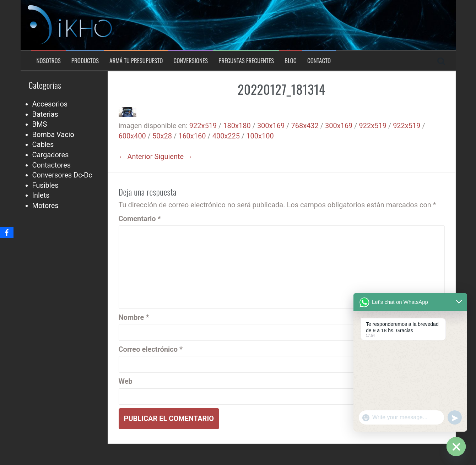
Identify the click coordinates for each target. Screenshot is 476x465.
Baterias (45, 114)
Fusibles (45, 185)
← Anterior (136, 157)
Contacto (319, 61)
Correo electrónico (151, 349)
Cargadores (51, 155)
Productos (85, 61)
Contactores (52, 165)
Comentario (140, 219)
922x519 (203, 126)
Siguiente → (174, 157)
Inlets (41, 195)
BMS (40, 124)
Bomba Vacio (53, 135)
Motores (45, 206)
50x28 (162, 136)
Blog (291, 61)
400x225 (226, 136)
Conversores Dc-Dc (62, 175)
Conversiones (191, 61)
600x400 (132, 136)
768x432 (305, 126)
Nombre (134, 317)
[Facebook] (7, 232)
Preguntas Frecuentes (246, 61)
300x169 (271, 126)
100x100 (260, 136)
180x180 (237, 126)
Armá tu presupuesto (136, 61)
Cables (43, 144)
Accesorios (50, 104)
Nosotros (49, 61)
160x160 (192, 136)
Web (126, 381)
